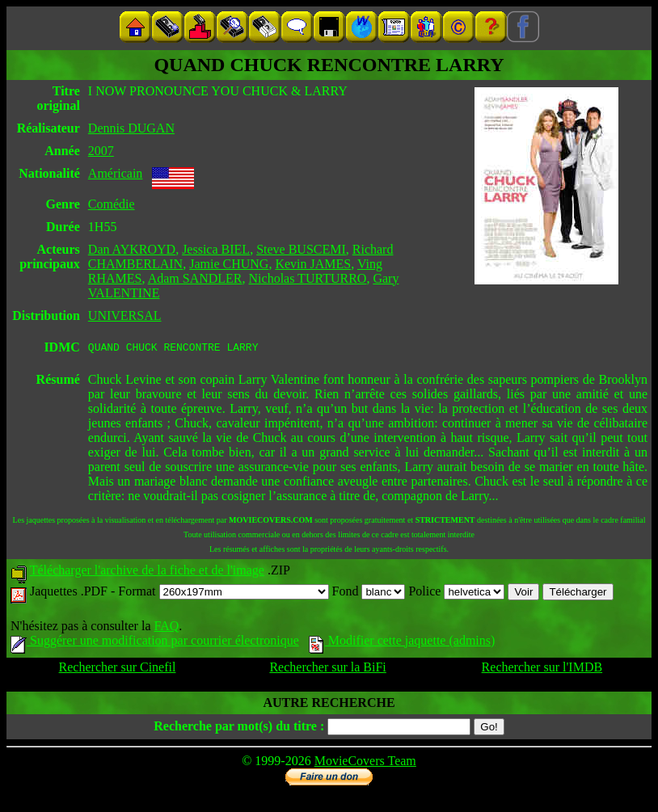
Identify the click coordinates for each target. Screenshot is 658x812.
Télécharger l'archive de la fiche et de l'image (147, 572)
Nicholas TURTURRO (308, 278)
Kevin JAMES (313, 264)
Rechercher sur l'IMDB (542, 669)
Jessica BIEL (216, 249)
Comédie (112, 204)
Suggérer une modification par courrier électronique (155, 643)
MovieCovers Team (365, 763)
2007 (101, 151)
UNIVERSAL (125, 316)
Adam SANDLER (195, 278)
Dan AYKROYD (132, 249)
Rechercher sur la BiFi (327, 669)
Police (456, 593)
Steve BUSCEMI (301, 249)
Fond (369, 593)
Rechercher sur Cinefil (118, 669)
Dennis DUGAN (131, 128)
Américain (116, 173)
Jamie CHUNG (229, 264)
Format (223, 593)
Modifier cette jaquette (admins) (402, 643)
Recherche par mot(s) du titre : (239, 728)
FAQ (166, 628)
